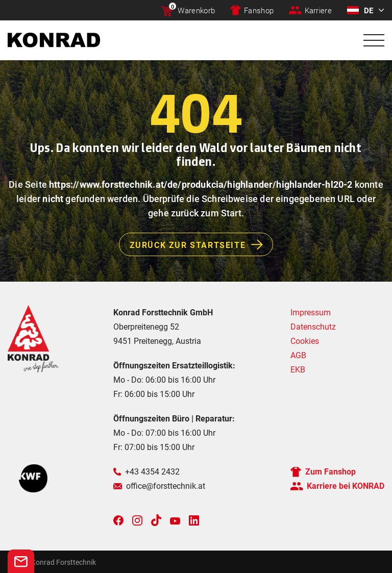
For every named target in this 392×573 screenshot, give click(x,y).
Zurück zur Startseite (201, 244)
